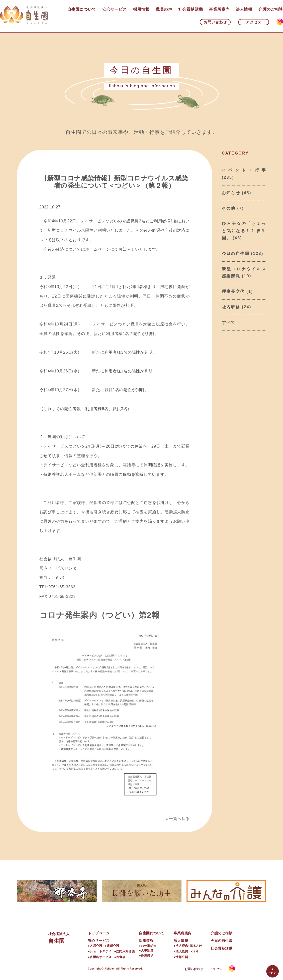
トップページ (99, 933)
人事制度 (147, 951)
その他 (229, 208)
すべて (229, 322)
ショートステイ (101, 951)
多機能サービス (101, 957)
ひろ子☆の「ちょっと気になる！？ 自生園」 (244, 231)
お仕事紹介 (149, 946)
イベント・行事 (244, 170)
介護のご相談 (271, 9)
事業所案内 (219, 9)
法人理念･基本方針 (189, 946)
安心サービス (115, 9)
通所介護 (113, 946)
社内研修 (231, 307)
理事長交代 (233, 291)
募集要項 (147, 955)
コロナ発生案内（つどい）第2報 (100, 615)
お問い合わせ (215, 22)
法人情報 (244, 9)
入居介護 (96, 946)
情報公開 (182, 957)
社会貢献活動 (191, 9)
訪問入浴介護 (126, 951)
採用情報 (141, 9)
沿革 (196, 951)
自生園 (68, 937)
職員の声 (164, 9)
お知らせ (231, 193)
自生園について (82, 9)
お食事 (121, 957)
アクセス (254, 22)
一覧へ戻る (179, 819)
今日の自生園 (236, 253)
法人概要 (182, 951)
